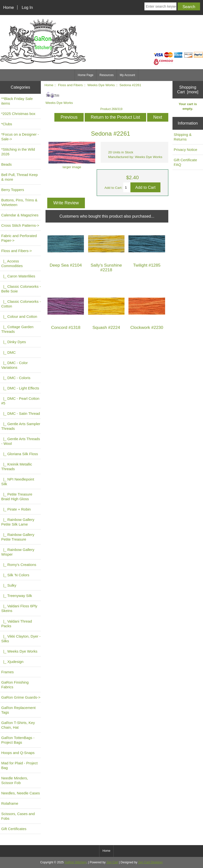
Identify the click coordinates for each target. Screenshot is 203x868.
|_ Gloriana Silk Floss (20, 454)
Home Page (86, 75)
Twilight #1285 (147, 265)
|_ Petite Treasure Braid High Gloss (17, 497)
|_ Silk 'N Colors (15, 575)
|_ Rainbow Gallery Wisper (18, 552)
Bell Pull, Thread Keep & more (20, 177)
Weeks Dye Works (101, 85)
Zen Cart (112, 862)
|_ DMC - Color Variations (15, 365)
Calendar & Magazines (20, 215)
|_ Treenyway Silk (17, 596)
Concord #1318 (66, 328)
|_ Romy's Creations (19, 565)
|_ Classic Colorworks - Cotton (21, 304)
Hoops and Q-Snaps (18, 753)
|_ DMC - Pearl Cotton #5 (20, 401)
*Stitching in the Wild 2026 (18, 152)
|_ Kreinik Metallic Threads (17, 466)
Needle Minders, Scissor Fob (15, 780)
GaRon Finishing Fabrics (15, 685)
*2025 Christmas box (18, 114)
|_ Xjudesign (12, 662)
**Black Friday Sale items (17, 101)
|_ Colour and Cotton (19, 316)
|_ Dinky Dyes (14, 342)
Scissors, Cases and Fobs (18, 816)
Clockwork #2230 (147, 328)
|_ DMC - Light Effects (20, 388)
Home (9, 7)
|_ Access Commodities (12, 263)
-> (16, 251)
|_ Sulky (9, 585)
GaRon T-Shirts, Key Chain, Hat (18, 725)
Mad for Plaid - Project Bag (19, 765)
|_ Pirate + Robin (16, 509)
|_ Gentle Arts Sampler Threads (21, 426)
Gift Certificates (14, 829)
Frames (8, 672)
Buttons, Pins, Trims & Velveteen (19, 202)
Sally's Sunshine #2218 (106, 268)
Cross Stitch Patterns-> (20, 225)
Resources (106, 75)
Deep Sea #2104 (66, 265)
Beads (6, 164)
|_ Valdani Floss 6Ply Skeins (19, 608)
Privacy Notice (186, 150)
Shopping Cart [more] (188, 89)
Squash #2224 (106, 328)
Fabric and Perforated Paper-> (19, 238)
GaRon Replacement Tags (18, 710)
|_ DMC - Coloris (16, 378)
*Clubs (7, 124)
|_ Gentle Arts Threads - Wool (21, 441)
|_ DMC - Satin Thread (21, 413)
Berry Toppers (13, 190)
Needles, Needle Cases (21, 793)
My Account (127, 75)
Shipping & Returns (183, 137)
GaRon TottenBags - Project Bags (18, 740)
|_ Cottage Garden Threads (17, 329)
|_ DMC (8, 352)
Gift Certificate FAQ (185, 162)
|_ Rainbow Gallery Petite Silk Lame (18, 522)
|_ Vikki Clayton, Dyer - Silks (21, 639)
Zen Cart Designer (151, 862)
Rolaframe (10, 803)
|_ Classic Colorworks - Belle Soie (21, 289)
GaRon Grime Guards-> (21, 697)
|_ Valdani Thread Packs (17, 624)
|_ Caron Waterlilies (18, 276)
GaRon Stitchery (75, 862)
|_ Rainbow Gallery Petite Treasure (18, 537)
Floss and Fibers (70, 85)
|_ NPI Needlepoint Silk (18, 482)
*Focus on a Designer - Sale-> (20, 137)
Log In (27, 7)
